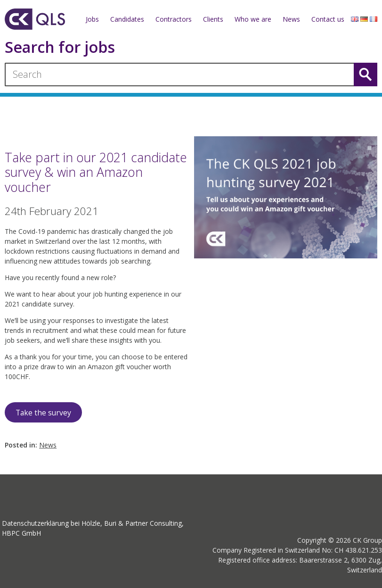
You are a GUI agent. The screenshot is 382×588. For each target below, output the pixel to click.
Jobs (92, 19)
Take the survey (43, 413)
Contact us (328, 19)
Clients (213, 19)
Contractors (174, 19)
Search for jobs (60, 47)
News (291, 19)
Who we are (253, 19)
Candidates (127, 19)
